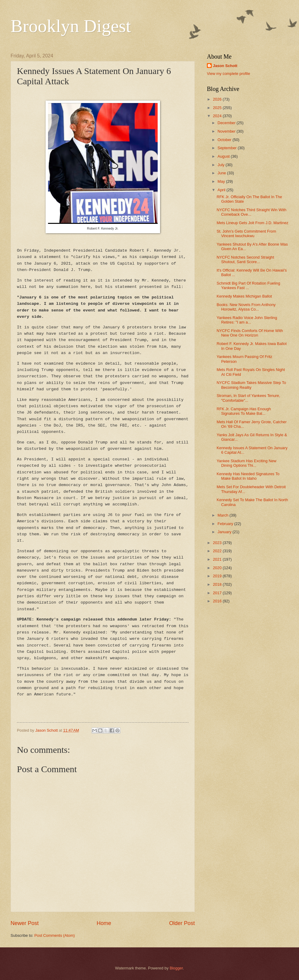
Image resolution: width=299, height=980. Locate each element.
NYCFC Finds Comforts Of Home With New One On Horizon (250, 333)
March (223, 515)
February (226, 524)
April (222, 190)
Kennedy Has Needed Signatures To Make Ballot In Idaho (248, 476)
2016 (218, 601)
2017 (218, 593)
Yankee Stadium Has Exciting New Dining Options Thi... (246, 463)
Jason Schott (225, 66)
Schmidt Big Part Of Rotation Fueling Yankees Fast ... (248, 285)
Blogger (176, 968)
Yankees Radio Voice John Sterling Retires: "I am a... (247, 320)
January (225, 532)
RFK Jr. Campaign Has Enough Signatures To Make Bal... (244, 411)
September (228, 148)
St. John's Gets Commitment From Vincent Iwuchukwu (246, 234)
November (227, 131)
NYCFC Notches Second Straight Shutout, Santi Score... (245, 260)
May (222, 181)
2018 (218, 584)
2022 (218, 551)
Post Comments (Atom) (55, 935)
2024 (218, 116)
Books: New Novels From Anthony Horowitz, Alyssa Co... (246, 307)
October (225, 140)
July (221, 165)
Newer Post (25, 923)
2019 (218, 576)
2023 (218, 543)
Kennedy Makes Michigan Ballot (244, 296)
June (222, 173)
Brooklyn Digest (71, 26)
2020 (218, 568)
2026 (218, 99)
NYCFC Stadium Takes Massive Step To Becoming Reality (251, 385)
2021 (218, 559)
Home (104, 923)
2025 (218, 108)
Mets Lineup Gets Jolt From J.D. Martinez (252, 223)
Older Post (182, 923)
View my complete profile (228, 74)
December (227, 123)
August (224, 156)
